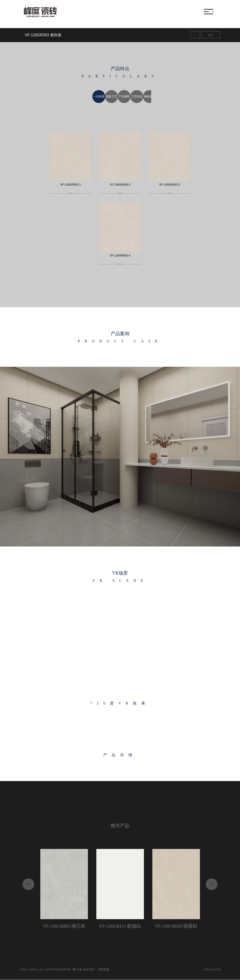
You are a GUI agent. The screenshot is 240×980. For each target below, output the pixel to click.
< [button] (28, 884)
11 (187, 35)
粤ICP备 (77, 970)
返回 (211, 35)
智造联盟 (104, 970)
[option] (95, 97)
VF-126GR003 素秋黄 (43, 35)
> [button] (212, 884)
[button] (60, 457)
